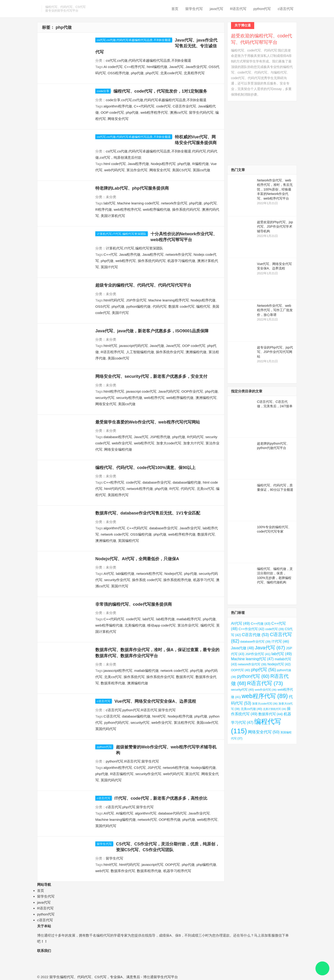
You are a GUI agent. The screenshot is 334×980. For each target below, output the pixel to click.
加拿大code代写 (169, 443)
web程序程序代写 (154, 112)
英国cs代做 (201, 170)
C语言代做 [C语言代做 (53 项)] (255, 635)
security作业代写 (117, 580)
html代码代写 (114, 300)
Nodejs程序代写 (163, 164)
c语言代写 (286, 9)
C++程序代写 (135, 67)
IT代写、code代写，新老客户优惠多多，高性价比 (161, 798)
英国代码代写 (106, 729)
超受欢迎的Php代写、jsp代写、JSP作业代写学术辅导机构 (275, 227)
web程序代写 (126, 261)
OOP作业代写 (192, 391)
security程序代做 (129, 398)
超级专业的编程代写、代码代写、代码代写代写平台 (143, 285)
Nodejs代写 (173, 574)
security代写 (105, 398)
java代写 (216, 9)
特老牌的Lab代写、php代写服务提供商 (132, 188)
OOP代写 (172, 865)
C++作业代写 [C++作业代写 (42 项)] (252, 629)
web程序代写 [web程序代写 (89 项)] (265, 696)
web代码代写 (114, 170)
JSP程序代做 (160, 437)
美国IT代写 (120, 313)
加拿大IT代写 (193, 443)
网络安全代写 (118, 119)
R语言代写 (238, 9)
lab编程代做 (125, 574)
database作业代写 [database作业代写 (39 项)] (255, 642)
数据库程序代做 (113, 683)
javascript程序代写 (118, 671)
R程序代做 (104, 209)
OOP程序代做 (169, 820)
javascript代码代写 (133, 346)
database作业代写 (157, 482)
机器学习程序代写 (177, 871)
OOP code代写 (112, 112)
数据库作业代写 (123, 871)
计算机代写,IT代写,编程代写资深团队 (122, 234)
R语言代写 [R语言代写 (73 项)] (265, 683)
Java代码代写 (169, 391)
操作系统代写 (134, 677)
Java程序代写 (153, 254)
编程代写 (203, 306)
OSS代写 (103, 306)
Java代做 (157, 346)
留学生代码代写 (201, 112)
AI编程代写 (124, 813)
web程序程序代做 (182, 534)
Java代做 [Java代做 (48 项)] (242, 648)
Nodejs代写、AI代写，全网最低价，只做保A (137, 559)
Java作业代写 (196, 67)
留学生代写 (194, 9)
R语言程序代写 (112, 352)
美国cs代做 (127, 404)
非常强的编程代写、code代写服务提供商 (134, 604)
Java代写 (176, 67)
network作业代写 (174, 203)
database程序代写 (118, 437)
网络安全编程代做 (118, 449)
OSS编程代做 (141, 534)
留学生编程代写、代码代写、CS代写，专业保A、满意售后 (95, 977)
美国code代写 (118, 358)
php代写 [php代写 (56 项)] (263, 670)
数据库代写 (206, 534)
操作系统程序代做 (177, 580)
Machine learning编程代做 (116, 820)
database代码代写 (172, 813)
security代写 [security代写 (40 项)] (242, 690)
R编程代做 (201, 164)
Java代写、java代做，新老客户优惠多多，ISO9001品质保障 (152, 331)
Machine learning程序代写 (168, 300)
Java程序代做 (138, 164)
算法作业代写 (137, 170)
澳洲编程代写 (206, 398)
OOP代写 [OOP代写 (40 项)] (241, 670)
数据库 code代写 (181, 306)
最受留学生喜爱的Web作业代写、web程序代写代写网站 (148, 422)
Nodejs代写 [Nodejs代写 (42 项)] (279, 664)
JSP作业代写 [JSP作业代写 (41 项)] (258, 654)
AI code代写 (113, 67)
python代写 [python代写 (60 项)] (253, 676)
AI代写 (109, 574)
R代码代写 (195, 437)
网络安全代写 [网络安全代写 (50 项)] (264, 732)
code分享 (103, 91)
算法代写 (192, 774)
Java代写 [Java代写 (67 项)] (270, 648)
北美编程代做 (135, 625)
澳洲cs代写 (178, 112)
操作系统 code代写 (147, 580)
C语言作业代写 (184, 106)
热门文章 (238, 170)
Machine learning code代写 (138, 203)
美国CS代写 (181, 170)
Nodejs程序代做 (203, 300)
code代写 (164, 106)
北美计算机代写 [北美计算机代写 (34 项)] (275, 709)
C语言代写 (112, 716)
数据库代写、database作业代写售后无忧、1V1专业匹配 (148, 513)
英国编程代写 (128, 541)
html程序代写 (114, 391)
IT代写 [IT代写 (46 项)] (280, 641)
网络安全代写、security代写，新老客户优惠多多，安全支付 (151, 376)
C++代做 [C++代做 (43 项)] (260, 624)
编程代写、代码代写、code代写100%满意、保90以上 (145, 468)
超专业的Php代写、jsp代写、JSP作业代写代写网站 (275, 352)
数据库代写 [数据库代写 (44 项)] (271, 714)
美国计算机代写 (113, 216)
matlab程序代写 (189, 619)
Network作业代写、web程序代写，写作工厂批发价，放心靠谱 (275, 310)
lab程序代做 (165, 619)
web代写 (102, 871)
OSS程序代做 (118, 73)
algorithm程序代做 (118, 106)
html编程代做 (157, 67)
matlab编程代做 (146, 671)
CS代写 (140, 768)
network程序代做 (140, 489)
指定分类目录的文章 (247, 391)
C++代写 (110, 254)
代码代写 (160, 306)
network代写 (147, 820)
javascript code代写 (141, 391)
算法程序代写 (184, 723)
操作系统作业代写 (170, 352)
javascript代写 (152, 865)
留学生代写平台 (166, 977)
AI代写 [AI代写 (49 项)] (240, 623)
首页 (175, 9)
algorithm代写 (114, 528)
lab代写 (109, 203)
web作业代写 (122, 443)
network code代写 (114, 534)
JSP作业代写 (136, 300)
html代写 (110, 346)
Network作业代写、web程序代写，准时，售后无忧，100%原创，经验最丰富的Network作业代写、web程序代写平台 (275, 189)
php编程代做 (206, 865)
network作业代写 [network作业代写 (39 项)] (252, 664)
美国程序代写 (118, 495)
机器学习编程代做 (181, 261)
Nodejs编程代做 (203, 768)
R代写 (174, 489)
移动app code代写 (161, 625)
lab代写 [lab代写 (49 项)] (282, 654)
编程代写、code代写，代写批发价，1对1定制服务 (160, 91)
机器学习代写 (204, 580)
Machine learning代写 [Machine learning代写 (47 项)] (252, 659)
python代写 (262, 9)
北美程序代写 (194, 73)
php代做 (137, 73)
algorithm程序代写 (118, 768)
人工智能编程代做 (140, 352)
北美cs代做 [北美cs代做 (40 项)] (251, 709)
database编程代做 (187, 482)
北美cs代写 (205, 489)
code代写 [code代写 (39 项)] (275, 629)
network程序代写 (149, 574)
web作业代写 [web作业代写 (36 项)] (266, 690)
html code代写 (115, 164)
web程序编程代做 (157, 209)
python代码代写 (116, 723)
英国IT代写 (109, 267)
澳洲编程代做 (196, 352)
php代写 (152, 73)
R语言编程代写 (122, 774)
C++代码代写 (144, 106)
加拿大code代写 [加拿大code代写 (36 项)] (265, 703)
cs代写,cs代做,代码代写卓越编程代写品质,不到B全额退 (134, 40)
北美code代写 (171, 73)
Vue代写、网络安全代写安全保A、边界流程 (155, 701)
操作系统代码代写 (186, 209)
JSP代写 (154, 768)
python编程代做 (138, 306)
